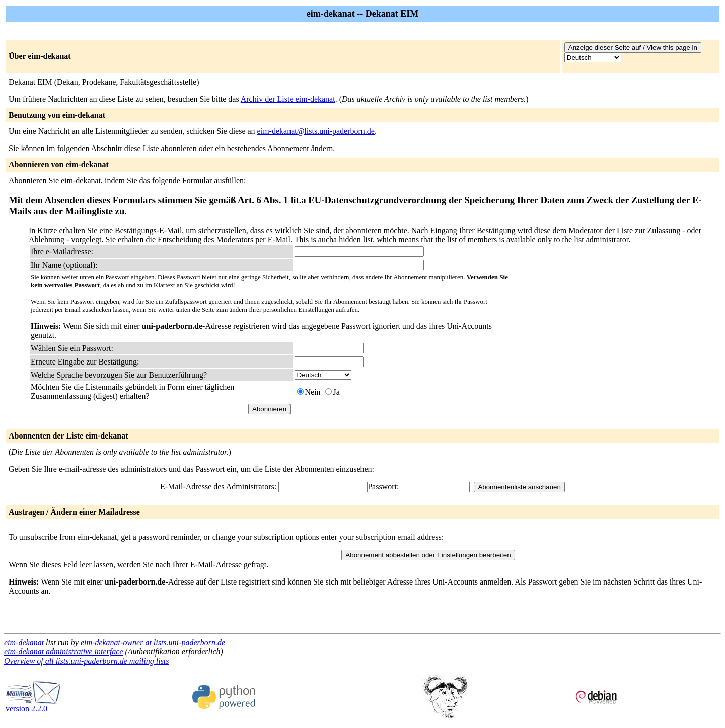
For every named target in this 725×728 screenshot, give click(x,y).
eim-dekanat (24, 643)
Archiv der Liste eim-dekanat (288, 99)
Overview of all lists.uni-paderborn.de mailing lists (87, 661)
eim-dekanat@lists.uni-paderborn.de (316, 131)
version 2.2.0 (33, 705)
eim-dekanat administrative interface (63, 652)
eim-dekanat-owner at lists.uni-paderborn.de (153, 643)
